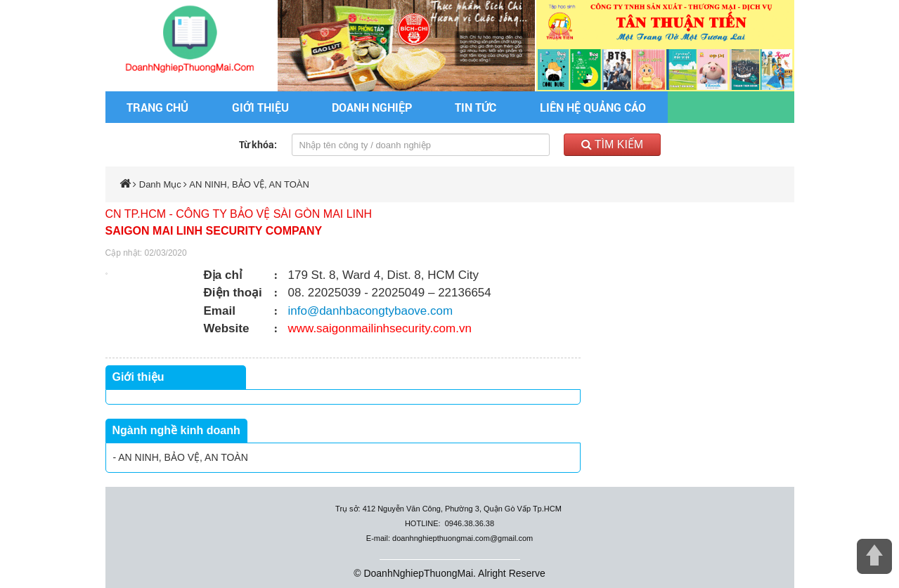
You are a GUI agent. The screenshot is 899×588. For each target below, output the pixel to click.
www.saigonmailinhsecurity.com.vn (380, 328)
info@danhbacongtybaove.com (371, 311)
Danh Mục (160, 184)
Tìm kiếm (613, 144)
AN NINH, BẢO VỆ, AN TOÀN (249, 184)
